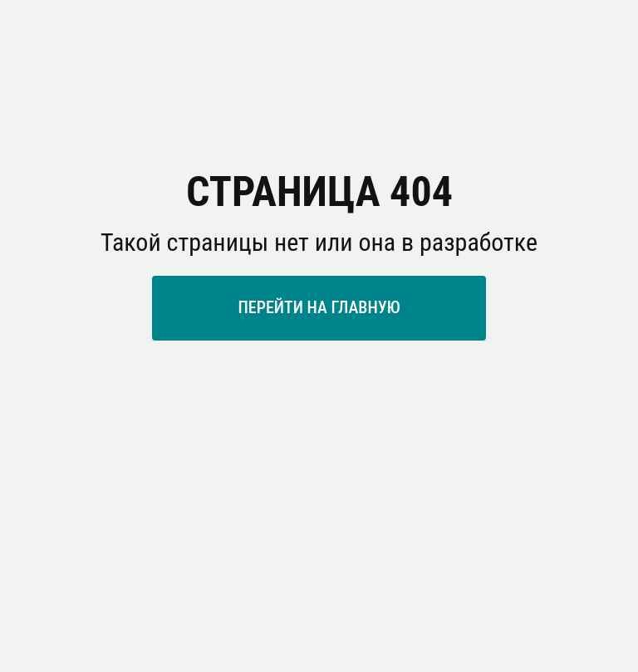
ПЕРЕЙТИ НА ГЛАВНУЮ (319, 307)
